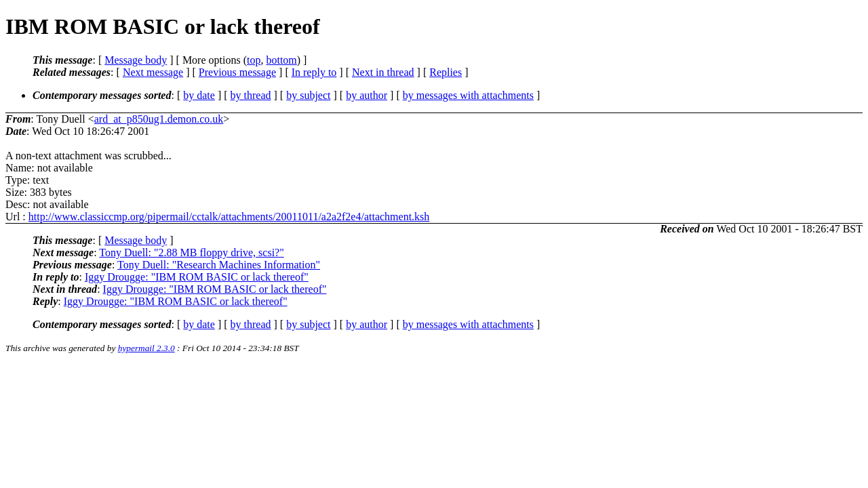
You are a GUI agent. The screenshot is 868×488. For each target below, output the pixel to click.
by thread (251, 95)
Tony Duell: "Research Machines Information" (219, 265)
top (254, 60)
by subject (308, 95)
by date (199, 95)
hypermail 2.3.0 (146, 348)
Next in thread (383, 72)
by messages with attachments (468, 95)
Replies (446, 72)
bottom (281, 60)
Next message (153, 72)
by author (367, 95)
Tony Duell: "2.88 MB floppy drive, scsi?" (191, 252)
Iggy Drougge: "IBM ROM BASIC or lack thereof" (197, 277)
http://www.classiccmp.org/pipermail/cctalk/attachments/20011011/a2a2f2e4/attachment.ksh (229, 217)
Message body (136, 60)
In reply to (314, 72)
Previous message (237, 72)
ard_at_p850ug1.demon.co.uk (159, 119)
